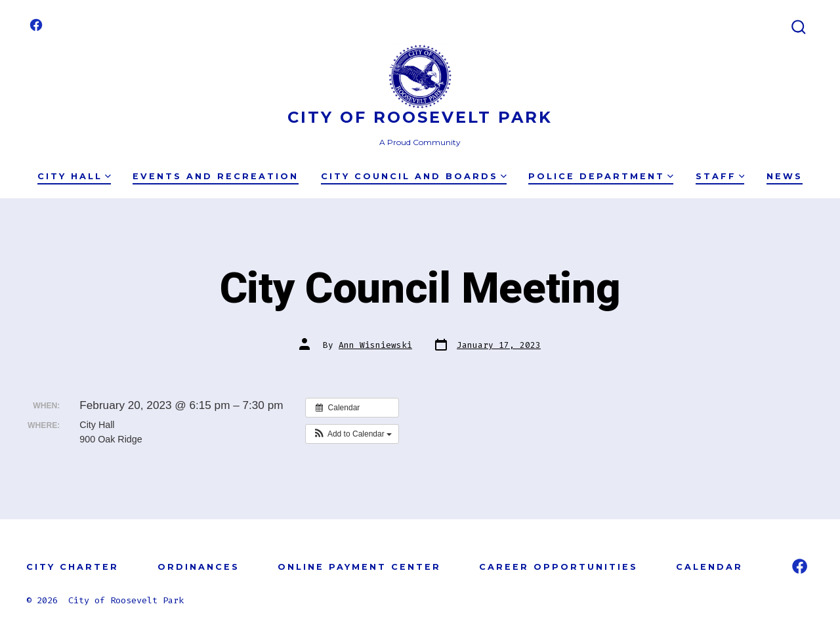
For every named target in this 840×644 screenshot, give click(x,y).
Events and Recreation (216, 176)
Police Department (601, 176)
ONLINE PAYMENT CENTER (359, 567)
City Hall (74, 176)
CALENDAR (709, 567)
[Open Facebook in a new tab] (36, 25)
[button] (352, 434)
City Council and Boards (414, 176)
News (785, 176)
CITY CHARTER (73, 567)
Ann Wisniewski (375, 345)
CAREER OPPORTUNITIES (558, 567)
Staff (720, 176)
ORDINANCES (199, 567)
